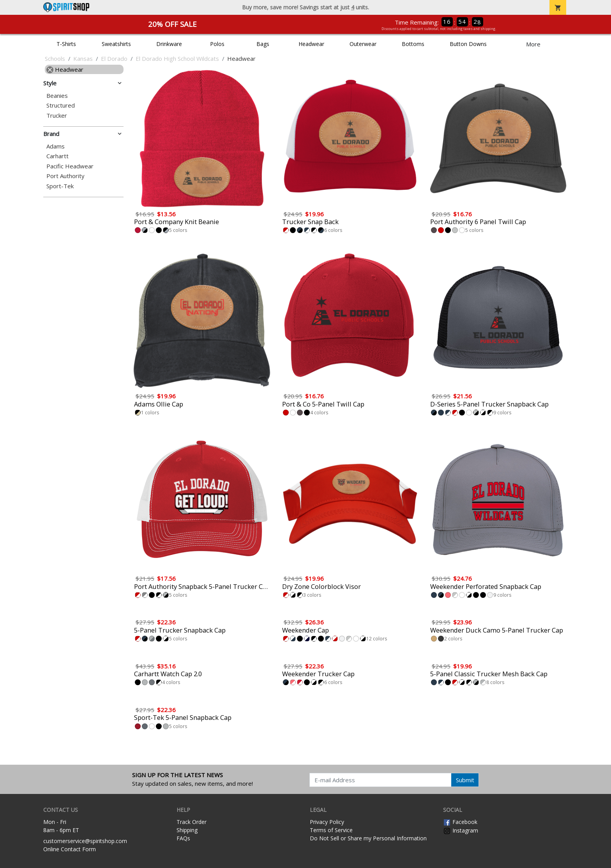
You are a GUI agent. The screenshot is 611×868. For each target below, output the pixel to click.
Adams (56, 146)
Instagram (461, 830)
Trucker (57, 116)
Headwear (311, 44)
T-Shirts (66, 44)
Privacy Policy (327, 822)
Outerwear (363, 44)
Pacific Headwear (70, 166)
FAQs (183, 838)
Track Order (192, 822)
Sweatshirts (116, 44)
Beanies (57, 96)
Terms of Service (331, 830)
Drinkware (169, 44)
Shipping (187, 830)
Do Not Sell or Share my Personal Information (368, 838)
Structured (61, 105)
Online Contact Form (70, 849)
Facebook (460, 822)
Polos (217, 44)
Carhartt (57, 156)
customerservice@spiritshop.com (85, 841)
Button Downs (468, 44)
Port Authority (65, 176)
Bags (263, 44)
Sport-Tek (60, 186)
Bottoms (413, 44)
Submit (465, 780)
